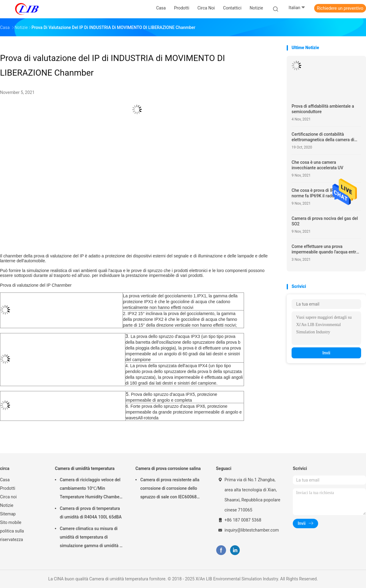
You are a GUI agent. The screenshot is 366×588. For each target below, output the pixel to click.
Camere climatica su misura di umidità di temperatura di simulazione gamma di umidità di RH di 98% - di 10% (91, 538)
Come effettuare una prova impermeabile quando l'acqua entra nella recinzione (325, 249)
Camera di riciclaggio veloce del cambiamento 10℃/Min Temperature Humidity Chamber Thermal (90, 489)
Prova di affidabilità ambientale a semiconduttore (323, 109)
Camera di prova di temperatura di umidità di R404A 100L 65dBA (91, 513)
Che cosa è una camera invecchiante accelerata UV (318, 165)
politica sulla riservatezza (12, 535)
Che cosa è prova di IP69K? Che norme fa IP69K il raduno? (322, 193)
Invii (326, 353)
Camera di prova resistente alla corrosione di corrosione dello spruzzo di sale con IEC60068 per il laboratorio (170, 489)
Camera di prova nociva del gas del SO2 (325, 221)
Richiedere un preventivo (340, 8)
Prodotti (8, 488)
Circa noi (8, 497)
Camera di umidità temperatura (85, 468)
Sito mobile (11, 522)
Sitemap (8, 514)
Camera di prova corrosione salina (168, 468)
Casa (5, 480)
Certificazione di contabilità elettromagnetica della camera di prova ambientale (323, 137)
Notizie (7, 505)
